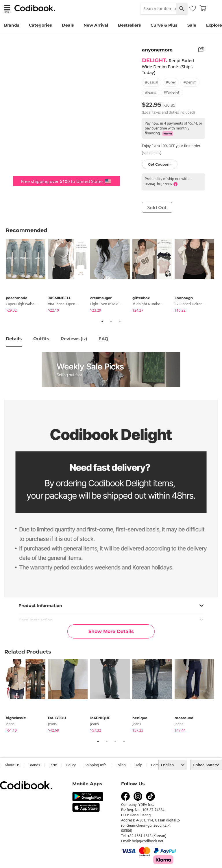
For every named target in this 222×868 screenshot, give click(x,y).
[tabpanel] (27, 277)
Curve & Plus (164, 25)
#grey (171, 82)
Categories (40, 25)
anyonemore (157, 50)
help (138, 765)
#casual (152, 82)
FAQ (103, 339)
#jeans (151, 92)
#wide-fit (172, 92)
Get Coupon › (160, 164)
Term (53, 765)
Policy (71, 765)
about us (12, 765)
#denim (190, 82)
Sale (192, 25)
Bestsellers (129, 25)
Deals (68, 25)
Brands (12, 25)
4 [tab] (124, 741)
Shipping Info (96, 765)
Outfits (41, 339)
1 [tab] (102, 321)
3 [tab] (120, 321)
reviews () (74, 339)
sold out (157, 208)
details (14, 339)
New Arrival (96, 25)
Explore (214, 25)
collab (121, 765)
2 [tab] (111, 321)
